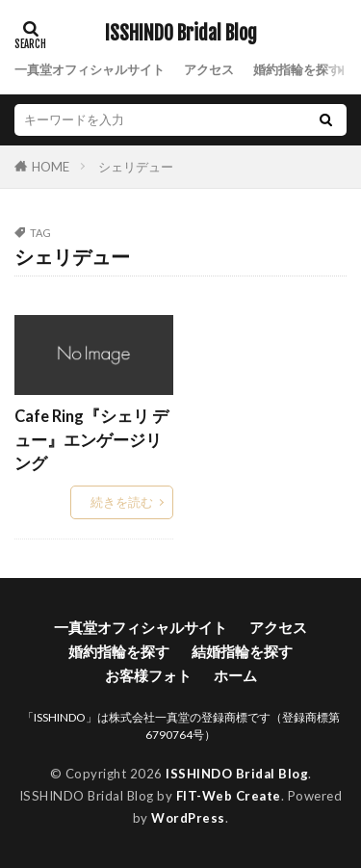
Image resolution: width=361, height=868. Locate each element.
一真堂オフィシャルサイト (90, 69)
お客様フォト (148, 675)
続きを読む (122, 502)
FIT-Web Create (229, 796)
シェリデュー (136, 167)
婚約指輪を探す (297, 69)
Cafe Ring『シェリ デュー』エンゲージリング (91, 440)
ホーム (235, 675)
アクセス (209, 69)
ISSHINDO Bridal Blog (181, 34)
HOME (51, 166)
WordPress (188, 818)
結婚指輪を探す (242, 651)
